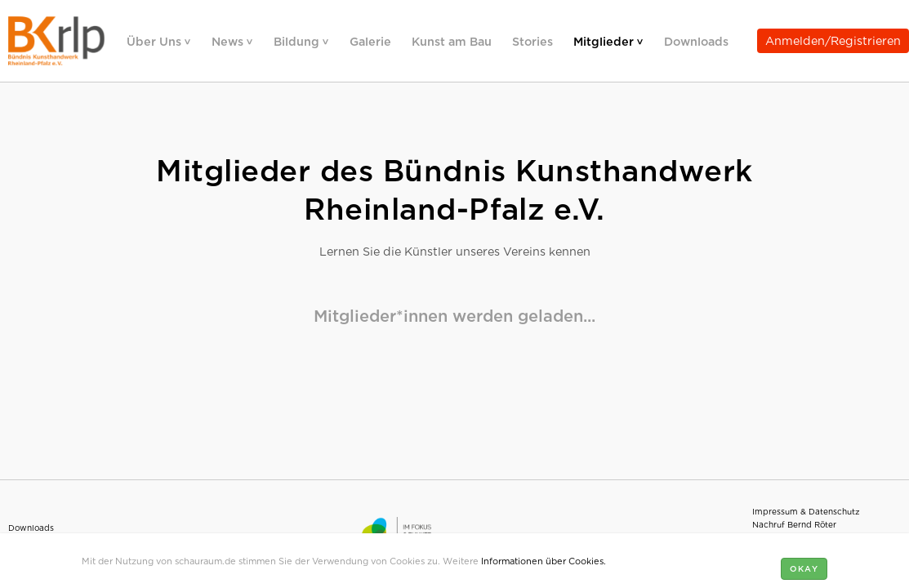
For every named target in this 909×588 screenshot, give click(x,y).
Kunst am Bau (452, 40)
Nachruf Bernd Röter (794, 524)
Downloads (696, 40)
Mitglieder (605, 40)
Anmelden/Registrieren (833, 40)
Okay (804, 568)
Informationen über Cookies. (544, 560)
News (229, 40)
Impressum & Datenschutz (806, 511)
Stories (532, 40)
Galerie (370, 40)
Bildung (298, 40)
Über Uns (156, 40)
